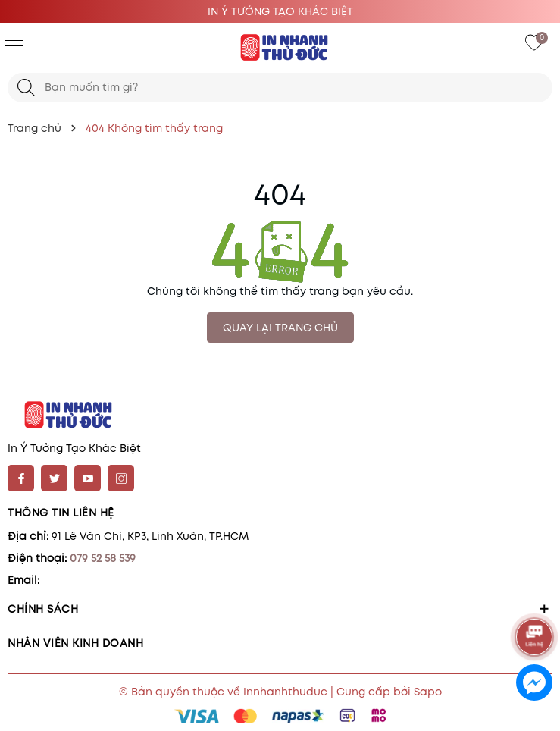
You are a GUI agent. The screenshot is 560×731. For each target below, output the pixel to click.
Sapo (428, 692)
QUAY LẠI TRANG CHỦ (280, 328)
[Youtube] (88, 478)
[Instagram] (121, 478)
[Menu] (14, 45)
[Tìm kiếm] (26, 88)
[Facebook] (21, 478)
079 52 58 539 (103, 558)
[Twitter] (54, 478)
